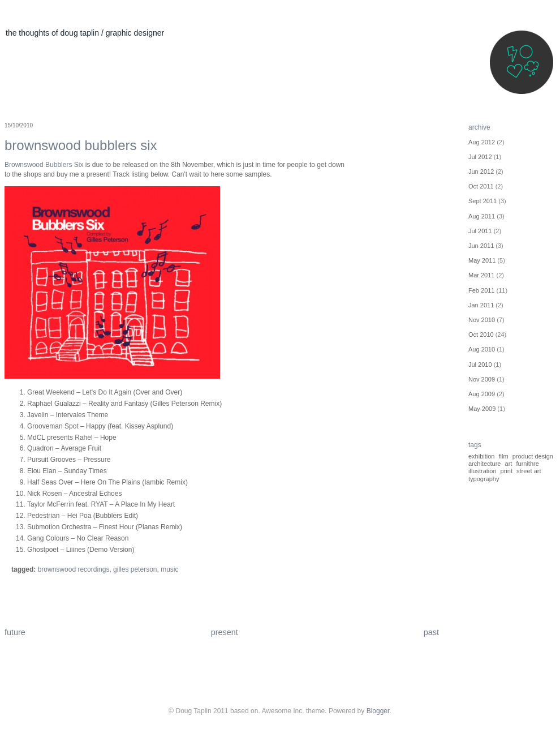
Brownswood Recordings (74, 569)
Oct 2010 (481, 335)
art (509, 464)
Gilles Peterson (135, 569)
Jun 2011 (481, 246)
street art (529, 471)
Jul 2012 (480, 157)
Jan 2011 (481, 305)
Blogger (378, 711)
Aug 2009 (482, 394)
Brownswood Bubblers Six (81, 145)
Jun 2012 (481, 172)
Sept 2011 (483, 201)
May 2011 (482, 260)
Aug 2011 (482, 216)
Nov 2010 (482, 320)
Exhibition (481, 456)
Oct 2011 (481, 186)
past (431, 632)
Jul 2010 (480, 365)
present (225, 632)
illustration (483, 471)
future (15, 632)
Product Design (533, 456)
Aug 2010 (482, 349)
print (507, 471)
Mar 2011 (481, 275)
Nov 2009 (482, 379)
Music (169, 569)
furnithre (527, 464)
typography (484, 479)
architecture (484, 464)
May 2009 (482, 409)
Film (504, 456)
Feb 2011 (481, 290)
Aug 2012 (482, 142)
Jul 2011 (480, 231)
